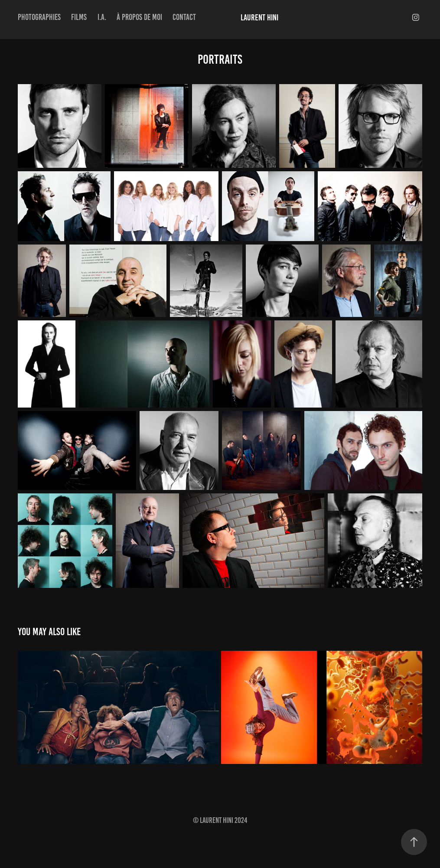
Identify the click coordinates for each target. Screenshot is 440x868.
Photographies (39, 17)
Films (79, 17)
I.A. (102, 17)
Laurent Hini (259, 17)
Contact (184, 17)
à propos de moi (139, 17)
